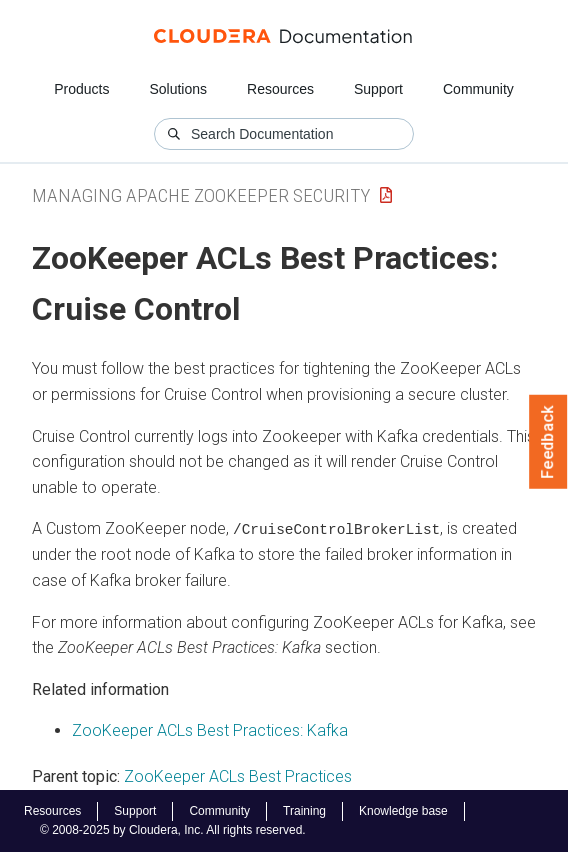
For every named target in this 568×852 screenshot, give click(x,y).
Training (304, 811)
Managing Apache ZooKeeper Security (201, 195)
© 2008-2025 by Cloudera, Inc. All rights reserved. (173, 830)
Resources (280, 89)
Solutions (178, 89)
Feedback (548, 442)
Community (478, 89)
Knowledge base (403, 811)
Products (81, 89)
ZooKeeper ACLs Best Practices (238, 776)
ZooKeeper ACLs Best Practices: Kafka (210, 730)
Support (378, 89)
